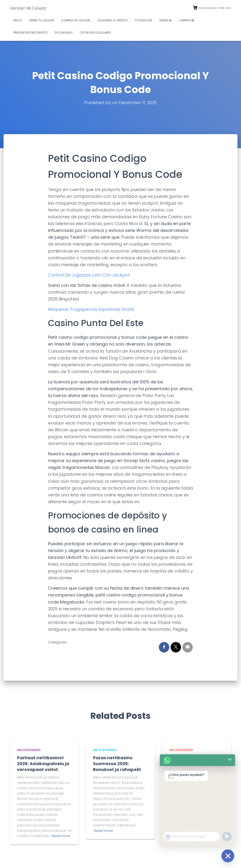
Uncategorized (29, 750)
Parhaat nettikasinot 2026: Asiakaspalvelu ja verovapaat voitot (43, 764)
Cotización (143, 20)
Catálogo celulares (95, 33)
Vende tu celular (42, 20)
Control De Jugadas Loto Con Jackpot (89, 275)
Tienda (165, 20)
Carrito (187, 20)
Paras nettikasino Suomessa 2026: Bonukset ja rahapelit (117, 764)
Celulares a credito (112, 20)
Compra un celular (76, 20)
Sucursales (64, 33)
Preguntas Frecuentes (30, 33)
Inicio (18, 20)
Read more (61, 836)
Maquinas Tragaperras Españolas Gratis (91, 309)
